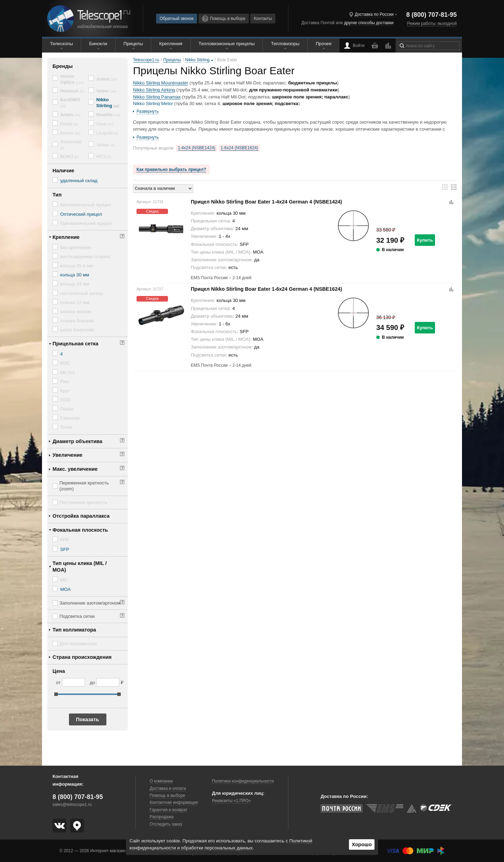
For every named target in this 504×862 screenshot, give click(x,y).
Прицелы (133, 44)
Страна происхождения (82, 657)
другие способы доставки (369, 23)
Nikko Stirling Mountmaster (161, 83)
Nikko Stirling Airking (154, 90)
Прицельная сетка (75, 344)
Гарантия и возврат (169, 810)
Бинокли (98, 44)
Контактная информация (174, 802)
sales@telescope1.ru (72, 805)
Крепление (66, 237)
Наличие (63, 171)
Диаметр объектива (77, 441)
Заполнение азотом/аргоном (90, 603)
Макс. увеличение (75, 469)
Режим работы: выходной (432, 23)
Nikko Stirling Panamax (157, 97)
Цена (59, 671)
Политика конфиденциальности (243, 781)
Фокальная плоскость (80, 530)
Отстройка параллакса (81, 516)
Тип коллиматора (74, 630)
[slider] (56, 694)
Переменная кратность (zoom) (84, 486)
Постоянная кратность (83, 502)
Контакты (263, 19)
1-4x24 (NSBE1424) (197, 148)
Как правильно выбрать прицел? (171, 170)
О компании (161, 781)
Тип (57, 195)
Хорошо (362, 844)
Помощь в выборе (224, 19)
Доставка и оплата (168, 788)
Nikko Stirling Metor (153, 104)
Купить (425, 240)
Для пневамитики (78, 644)
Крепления (171, 44)
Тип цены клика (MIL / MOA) (80, 567)
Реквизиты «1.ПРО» (231, 801)
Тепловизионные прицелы (226, 44)
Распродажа (162, 817)
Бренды (63, 66)
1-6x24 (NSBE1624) (239, 148)
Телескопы (62, 44)
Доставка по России (374, 14)
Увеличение (68, 455)
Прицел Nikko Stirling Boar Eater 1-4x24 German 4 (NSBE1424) (266, 202)
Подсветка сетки (77, 616)
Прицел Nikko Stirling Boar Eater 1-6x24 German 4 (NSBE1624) (266, 289)
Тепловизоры (285, 44)
